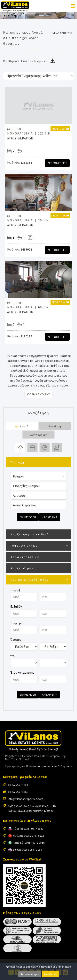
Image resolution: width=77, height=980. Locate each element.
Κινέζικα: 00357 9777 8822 (28, 836)
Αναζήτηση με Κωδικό (30, 534)
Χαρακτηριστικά (25, 557)
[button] (62, 33)
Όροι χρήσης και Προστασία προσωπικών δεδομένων (38, 766)
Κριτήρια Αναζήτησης (30, 580)
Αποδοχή (51, 974)
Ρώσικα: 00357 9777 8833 (28, 829)
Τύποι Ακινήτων (24, 546)
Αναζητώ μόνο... (25, 568)
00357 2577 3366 (18, 792)
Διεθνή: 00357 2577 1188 (27, 850)
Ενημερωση (28, 517)
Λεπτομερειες (57, 163)
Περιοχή (17, 462)
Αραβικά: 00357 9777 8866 (29, 843)
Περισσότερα (29, 974)
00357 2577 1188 (18, 785)
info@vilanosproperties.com (26, 799)
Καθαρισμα (50, 517)
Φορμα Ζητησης (39, 394)
